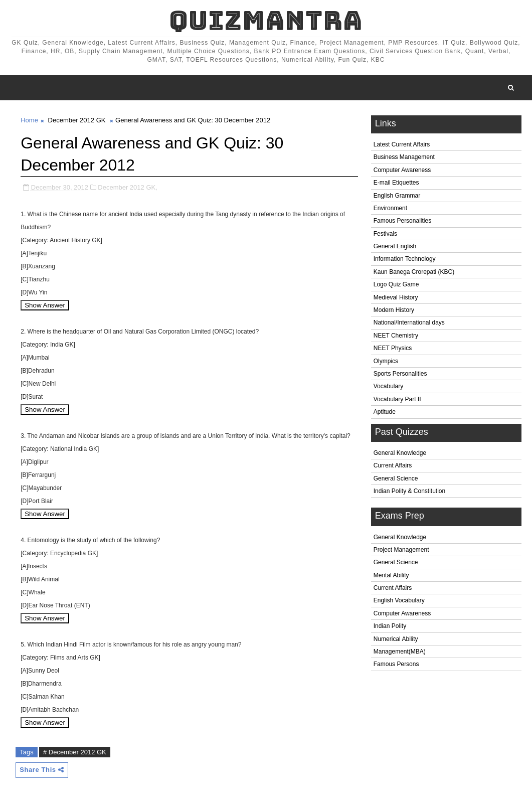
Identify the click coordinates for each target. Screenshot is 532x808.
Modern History (394, 310)
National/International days (409, 322)
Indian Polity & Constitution (409, 491)
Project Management (401, 550)
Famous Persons (396, 664)
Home (29, 120)
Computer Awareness (402, 170)
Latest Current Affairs (402, 144)
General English (395, 246)
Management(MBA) (400, 652)
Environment (390, 208)
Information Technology (405, 259)
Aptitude (385, 412)
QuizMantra (266, 20)
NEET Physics (393, 348)
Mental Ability (391, 575)
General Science (396, 478)
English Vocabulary (399, 600)
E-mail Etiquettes (396, 183)
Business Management (404, 157)
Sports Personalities (400, 374)
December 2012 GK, (128, 187)
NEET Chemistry (396, 336)
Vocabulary (388, 386)
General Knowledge (400, 453)
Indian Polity (390, 626)
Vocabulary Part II (397, 399)
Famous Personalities (402, 221)
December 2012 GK (77, 120)
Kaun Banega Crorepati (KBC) (414, 272)
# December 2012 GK (75, 752)
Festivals (385, 234)
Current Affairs (393, 465)
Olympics (386, 361)
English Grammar (397, 196)
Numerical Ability (396, 639)
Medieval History (396, 297)
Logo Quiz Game (396, 284)
